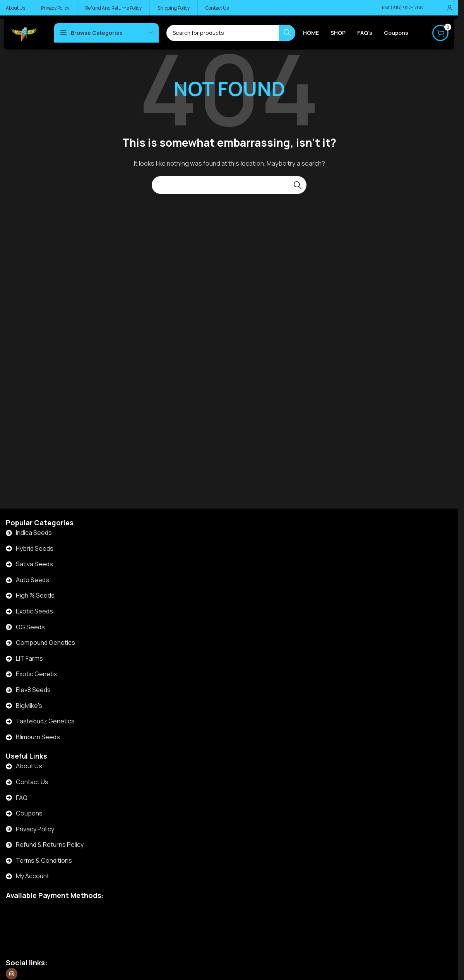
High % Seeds (35, 595)
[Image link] (49, 919)
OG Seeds (30, 627)
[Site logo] (24, 32)
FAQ (22, 798)
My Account (33, 876)
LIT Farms (29, 658)
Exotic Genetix (36, 674)
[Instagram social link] (12, 974)
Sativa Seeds (34, 564)
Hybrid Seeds (35, 548)
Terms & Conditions (44, 860)
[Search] (229, 185)
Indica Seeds (34, 533)
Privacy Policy (35, 829)
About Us (29, 766)
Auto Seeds (33, 580)
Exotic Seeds (34, 611)
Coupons (29, 813)
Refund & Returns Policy (50, 845)
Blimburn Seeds (38, 737)
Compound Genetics (45, 642)
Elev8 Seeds (33, 690)
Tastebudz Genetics (45, 721)
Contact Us (32, 782)
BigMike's (29, 706)
